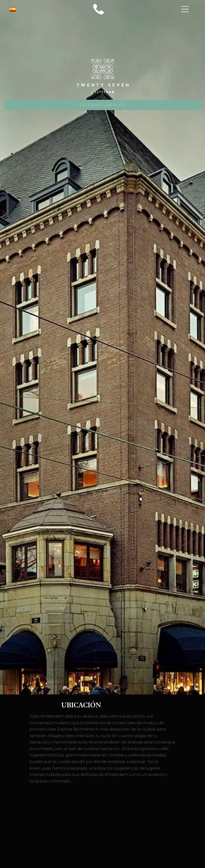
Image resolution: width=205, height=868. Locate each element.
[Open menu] (185, 9)
